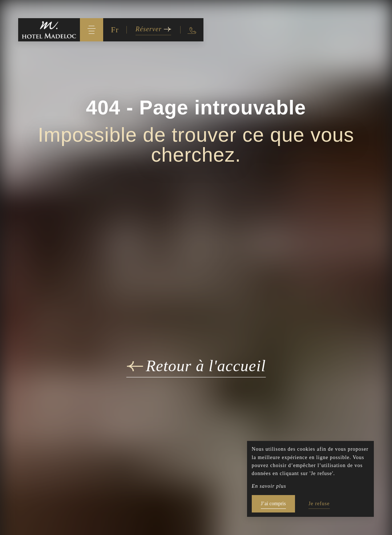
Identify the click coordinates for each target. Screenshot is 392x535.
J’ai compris (273, 504)
